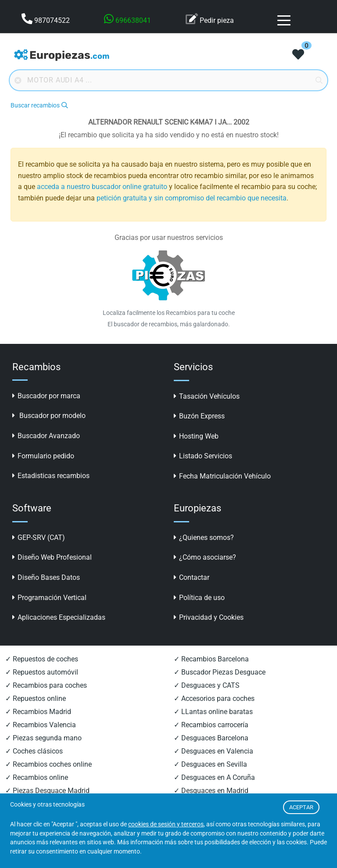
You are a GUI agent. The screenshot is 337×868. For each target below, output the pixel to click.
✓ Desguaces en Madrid (211, 791)
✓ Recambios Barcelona (211, 659)
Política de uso (199, 598)
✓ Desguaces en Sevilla (210, 764)
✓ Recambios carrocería (211, 725)
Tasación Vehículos (207, 396)
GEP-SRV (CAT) (39, 538)
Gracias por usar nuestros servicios (169, 238)
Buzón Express (199, 416)
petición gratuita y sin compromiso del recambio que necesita (192, 198)
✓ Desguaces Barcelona (211, 738)
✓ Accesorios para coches (214, 698)
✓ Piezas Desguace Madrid (47, 791)
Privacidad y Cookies (209, 617)
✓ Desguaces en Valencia (213, 751)
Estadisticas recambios (51, 476)
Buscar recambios (39, 105)
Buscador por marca (46, 396)
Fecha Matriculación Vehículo (222, 476)
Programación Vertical (49, 598)
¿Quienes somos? (204, 538)
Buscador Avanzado (46, 436)
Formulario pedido (43, 456)
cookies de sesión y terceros (166, 824)
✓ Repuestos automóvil (42, 672)
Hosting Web (196, 436)
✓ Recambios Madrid (38, 712)
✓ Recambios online (37, 777)
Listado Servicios (203, 456)
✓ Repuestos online (36, 698)
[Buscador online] (168, 80)
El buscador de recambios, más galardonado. (169, 324)
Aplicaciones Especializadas (59, 617)
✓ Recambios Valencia (41, 725)
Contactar (192, 577)
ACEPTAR (301, 807)
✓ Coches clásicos (34, 751)
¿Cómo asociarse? (205, 557)
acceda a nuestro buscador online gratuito (102, 187)
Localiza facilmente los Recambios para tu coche (169, 313)
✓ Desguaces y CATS (207, 685)
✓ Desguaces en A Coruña (214, 777)
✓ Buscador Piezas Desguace (220, 672)
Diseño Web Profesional (52, 557)
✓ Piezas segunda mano (43, 738)
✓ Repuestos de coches (42, 659)
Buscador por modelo (49, 416)
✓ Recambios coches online (48, 764)
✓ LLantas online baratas (213, 712)
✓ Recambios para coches (46, 685)
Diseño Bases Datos (46, 577)
